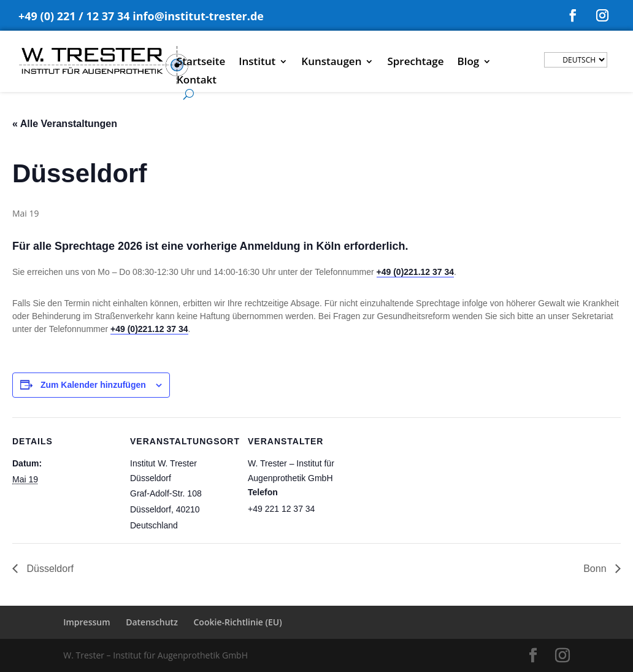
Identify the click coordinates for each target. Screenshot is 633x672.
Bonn (596, 569)
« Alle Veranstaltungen (65, 124)
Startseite (201, 63)
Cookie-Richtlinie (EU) (238, 622)
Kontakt (197, 81)
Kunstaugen (331, 63)
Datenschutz (152, 622)
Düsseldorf (49, 569)
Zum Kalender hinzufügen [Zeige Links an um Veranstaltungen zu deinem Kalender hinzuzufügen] (93, 385)
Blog (469, 63)
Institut (257, 63)
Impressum (86, 622)
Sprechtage (415, 63)
